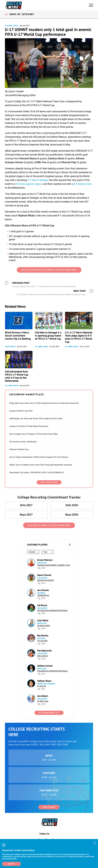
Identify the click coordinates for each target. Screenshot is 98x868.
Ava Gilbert (43, 696)
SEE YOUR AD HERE (49, 482)
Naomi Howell (44, 575)
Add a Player (49, 807)
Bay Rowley (43, 635)
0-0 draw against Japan (29, 184)
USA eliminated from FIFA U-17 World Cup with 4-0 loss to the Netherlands (17, 376)
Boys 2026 (72, 515)
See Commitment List (49, 713)
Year (45, 552)
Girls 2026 (72, 505)
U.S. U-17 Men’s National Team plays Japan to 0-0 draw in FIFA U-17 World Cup (79, 337)
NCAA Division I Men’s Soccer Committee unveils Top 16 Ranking (18, 336)
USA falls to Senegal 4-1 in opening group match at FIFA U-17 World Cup (48, 336)
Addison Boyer (44, 681)
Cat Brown (42, 605)
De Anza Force (44, 626)
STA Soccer (42, 641)
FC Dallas (42, 686)
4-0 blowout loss (82, 184)
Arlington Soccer (45, 580)
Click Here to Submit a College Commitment (49, 525)
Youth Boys (10, 347)
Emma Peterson (45, 560)
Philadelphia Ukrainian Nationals (52, 611)
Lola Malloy (43, 620)
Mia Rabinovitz (44, 651)
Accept (11, 864)
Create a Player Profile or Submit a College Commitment (49, 270)
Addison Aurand (45, 666)
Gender (32, 552)
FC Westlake (43, 701)
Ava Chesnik (43, 590)
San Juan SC (43, 656)
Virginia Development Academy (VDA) (54, 565)
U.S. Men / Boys (12, 26)
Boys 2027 (26, 515)
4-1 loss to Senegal (38, 180)
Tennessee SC (43, 595)
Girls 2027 (26, 505)
